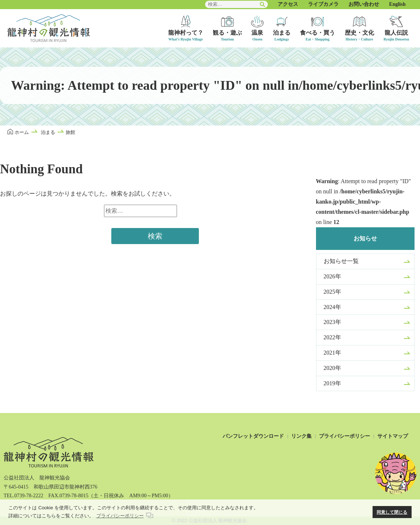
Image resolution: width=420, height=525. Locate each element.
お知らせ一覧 (341, 261)
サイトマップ (393, 436)
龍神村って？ (186, 33)
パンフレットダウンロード (253, 436)
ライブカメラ (323, 4)
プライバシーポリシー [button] (120, 516)
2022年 (332, 337)
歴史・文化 (359, 33)
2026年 (332, 276)
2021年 (332, 353)
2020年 (332, 368)
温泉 (257, 33)
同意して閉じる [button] (392, 512)
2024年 (332, 307)
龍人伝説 (396, 33)
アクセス (288, 4)
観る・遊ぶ (227, 33)
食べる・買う (317, 33)
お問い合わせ (364, 4)
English (397, 4)
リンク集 (301, 436)
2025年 (332, 292)
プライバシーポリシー (344, 436)
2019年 (332, 383)
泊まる (282, 33)
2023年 (332, 322)
